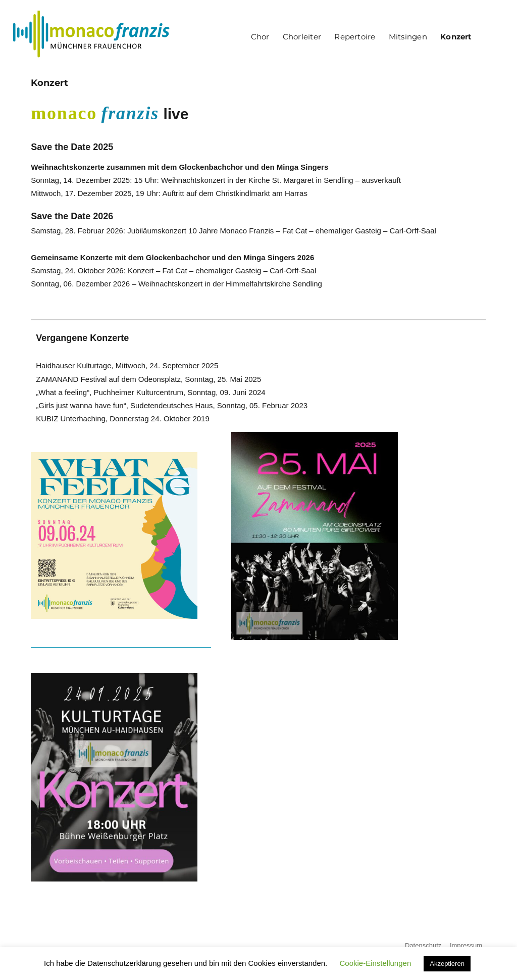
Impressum (466, 945)
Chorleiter (302, 37)
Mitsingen (408, 37)
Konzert (456, 37)
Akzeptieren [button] (447, 964)
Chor (260, 37)
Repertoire (355, 37)
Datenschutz (423, 945)
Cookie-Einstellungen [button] (375, 963)
